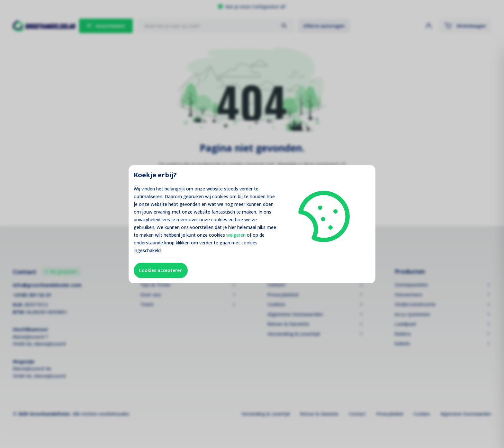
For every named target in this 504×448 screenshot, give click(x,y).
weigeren (236, 235)
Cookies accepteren (161, 270)
